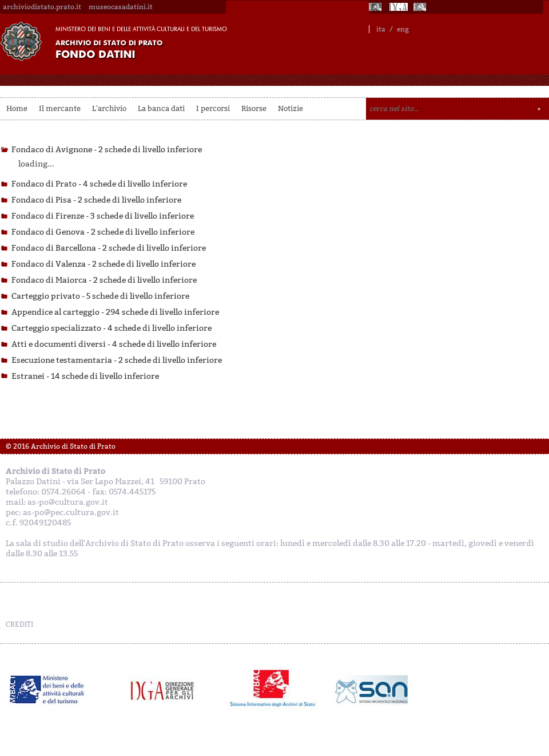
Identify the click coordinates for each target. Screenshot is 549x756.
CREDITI (19, 624)
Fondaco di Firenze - (103, 216)
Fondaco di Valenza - (104, 264)
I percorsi (213, 108)
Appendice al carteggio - (115, 312)
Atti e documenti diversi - (114, 344)
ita (381, 29)
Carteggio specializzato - (112, 328)
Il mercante (60, 108)
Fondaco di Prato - (99, 184)
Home (17, 108)
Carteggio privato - (100, 296)
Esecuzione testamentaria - (117, 360)
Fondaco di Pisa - (96, 200)
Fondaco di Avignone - (107, 150)
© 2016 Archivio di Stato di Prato (61, 446)
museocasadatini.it (121, 7)
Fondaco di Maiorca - (104, 280)
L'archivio (109, 108)
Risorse (254, 108)
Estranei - (85, 376)
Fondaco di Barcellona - (109, 248)
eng (403, 29)
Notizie (291, 108)
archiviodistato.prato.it (42, 7)
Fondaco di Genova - (103, 232)
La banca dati (161, 108)
